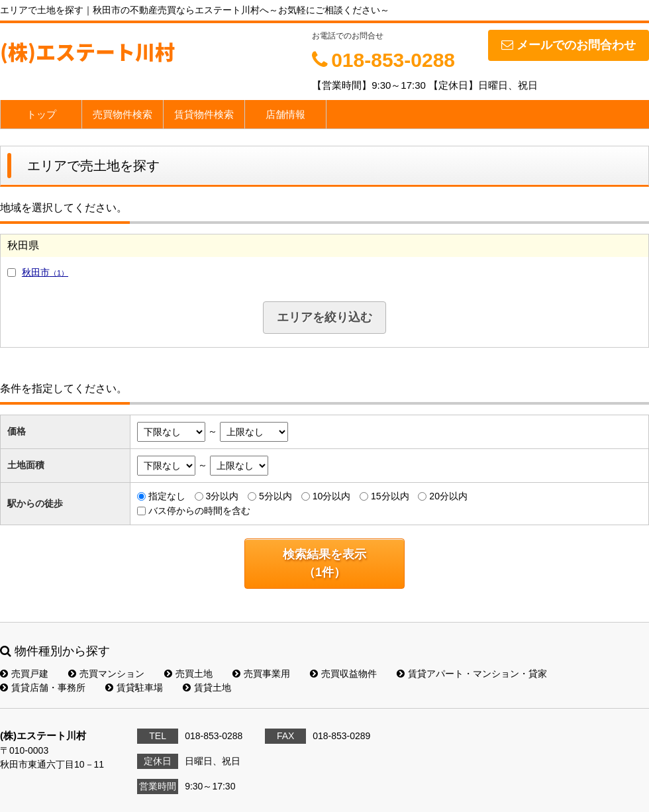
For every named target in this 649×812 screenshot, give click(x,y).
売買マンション (106, 674)
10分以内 (332, 496)
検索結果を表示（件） (324, 563)
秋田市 (45, 272)
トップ (41, 114)
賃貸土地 (207, 687)
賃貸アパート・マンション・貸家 (472, 674)
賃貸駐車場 (134, 687)
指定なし (167, 496)
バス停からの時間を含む (199, 511)
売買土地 (188, 674)
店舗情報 (285, 114)
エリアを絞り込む (324, 317)
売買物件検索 (123, 114)
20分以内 (448, 496)
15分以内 (390, 496)
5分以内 (275, 496)
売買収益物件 (343, 674)
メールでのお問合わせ (569, 45)
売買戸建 (24, 674)
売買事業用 (261, 674)
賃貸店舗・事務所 (43, 687)
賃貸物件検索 (204, 114)
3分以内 (222, 496)
